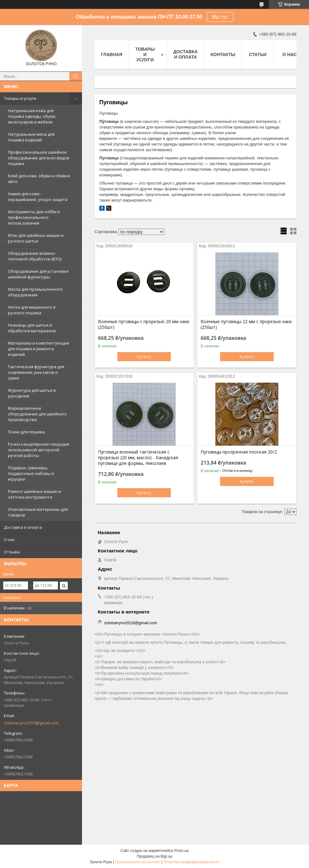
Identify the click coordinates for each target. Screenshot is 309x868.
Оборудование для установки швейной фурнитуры (38, 274)
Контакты (223, 54)
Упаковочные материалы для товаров (38, 512)
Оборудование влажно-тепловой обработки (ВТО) (35, 256)
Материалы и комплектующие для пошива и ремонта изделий (39, 349)
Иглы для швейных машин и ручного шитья (36, 238)
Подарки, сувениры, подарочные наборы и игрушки (31, 473)
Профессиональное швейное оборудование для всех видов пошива (39, 158)
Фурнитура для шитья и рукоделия (32, 393)
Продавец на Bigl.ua (154, 856)
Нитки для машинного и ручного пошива (32, 310)
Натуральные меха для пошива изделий (31, 137)
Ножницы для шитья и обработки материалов (32, 328)
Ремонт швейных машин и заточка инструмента (35, 494)
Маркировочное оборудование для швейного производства (37, 414)
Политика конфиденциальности (191, 862)
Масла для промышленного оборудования (35, 292)
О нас (9, 540)
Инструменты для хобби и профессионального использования (34, 217)
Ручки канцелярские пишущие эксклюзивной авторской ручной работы (39, 450)
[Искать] (76, 76)
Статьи (258, 54)
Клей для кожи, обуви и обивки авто (39, 179)
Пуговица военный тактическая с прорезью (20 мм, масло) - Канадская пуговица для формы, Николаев (138, 458)
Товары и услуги (20, 98)
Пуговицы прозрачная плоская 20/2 (239, 452)
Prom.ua (181, 851)
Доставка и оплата (23, 527)
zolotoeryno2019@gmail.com (31, 723)
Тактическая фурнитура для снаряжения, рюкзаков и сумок (36, 372)
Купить (144, 357)
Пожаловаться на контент (138, 862)
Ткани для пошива (26, 432)
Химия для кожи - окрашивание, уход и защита (38, 197)
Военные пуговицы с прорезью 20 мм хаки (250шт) (144, 324)
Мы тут (220, 17)
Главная (112, 54)
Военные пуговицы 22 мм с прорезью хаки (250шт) (246, 324)
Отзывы (12, 552)
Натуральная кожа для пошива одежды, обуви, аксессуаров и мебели (32, 116)
